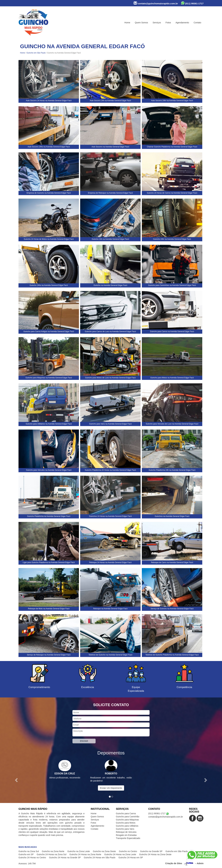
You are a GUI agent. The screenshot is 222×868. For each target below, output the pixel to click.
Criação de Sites (174, 863)
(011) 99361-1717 (192, 3)
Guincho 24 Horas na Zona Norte (85, 854)
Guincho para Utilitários (127, 826)
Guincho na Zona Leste (79, 851)
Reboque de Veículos (126, 832)
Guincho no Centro (128, 851)
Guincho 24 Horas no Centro (32, 857)
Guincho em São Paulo (36, 53)
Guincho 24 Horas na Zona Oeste (155, 854)
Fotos (168, 23)
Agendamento (182, 23)
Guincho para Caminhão (128, 817)
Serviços (157, 23)
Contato (197, 23)
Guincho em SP (26, 854)
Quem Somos (141, 23)
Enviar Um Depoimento (111, 788)
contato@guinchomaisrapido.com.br (156, 3)
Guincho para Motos (126, 823)
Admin (200, 863)
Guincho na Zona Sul (29, 851)
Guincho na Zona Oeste (104, 851)
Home (127, 23)
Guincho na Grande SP (151, 851)
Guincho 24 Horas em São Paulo (100, 857)
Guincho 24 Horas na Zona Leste (120, 854)
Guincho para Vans (125, 829)
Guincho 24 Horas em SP (131, 857)
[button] (17, 780)
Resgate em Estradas (126, 835)
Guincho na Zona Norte (53, 851)
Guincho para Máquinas (127, 820)
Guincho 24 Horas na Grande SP (65, 857)
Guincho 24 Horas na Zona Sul (51, 854)
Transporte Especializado (128, 838)
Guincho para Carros (126, 813)
